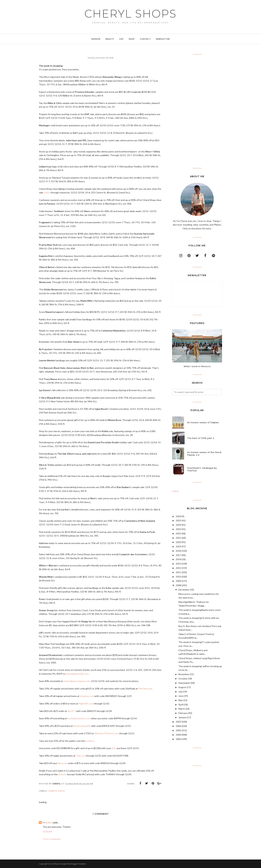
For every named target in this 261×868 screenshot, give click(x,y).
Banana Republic (82, 726)
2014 (178, 559)
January (182, 717)
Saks (114, 748)
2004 (178, 735)
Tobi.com (81, 756)
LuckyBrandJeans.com (79, 718)
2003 (178, 739)
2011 (178, 572)
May (181, 700)
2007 (178, 722)
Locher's (90, 741)
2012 (178, 568)
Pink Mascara (145, 689)
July (180, 692)
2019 (178, 546)
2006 (178, 726)
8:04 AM (48, 832)
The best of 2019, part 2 (201, 438)
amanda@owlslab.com (77, 674)
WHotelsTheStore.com (107, 733)
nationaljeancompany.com (77, 681)
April (181, 705)
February (183, 713)
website (62, 774)
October (183, 679)
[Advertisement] (197, 111)
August (182, 687)
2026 (178, 516)
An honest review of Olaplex (203, 422)
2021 (178, 538)
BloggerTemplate (78, 864)
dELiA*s (71, 711)
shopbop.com (87, 696)
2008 (178, 585)
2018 (178, 551)
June (181, 696)
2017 (178, 555)
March (182, 709)
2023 (178, 529)
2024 (178, 525)
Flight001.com (86, 704)
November (184, 674)
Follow (175, 491)
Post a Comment (52, 839)
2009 (178, 581)
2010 (178, 577)
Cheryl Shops (130, 14)
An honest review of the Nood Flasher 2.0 (204, 454)
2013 (178, 564)
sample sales (57, 791)
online (47, 192)
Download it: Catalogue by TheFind (202, 469)
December (184, 590)
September (184, 683)
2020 (178, 542)
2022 (178, 533)
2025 (178, 520)
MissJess (47, 822)
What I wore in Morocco (197, 366)
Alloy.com (63, 763)
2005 (178, 730)
